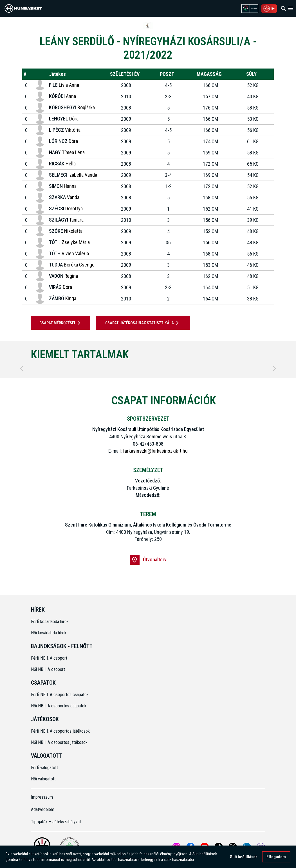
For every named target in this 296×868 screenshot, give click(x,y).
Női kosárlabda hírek (49, 633)
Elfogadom (276, 857)
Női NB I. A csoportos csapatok (59, 706)
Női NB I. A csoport (48, 669)
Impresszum (42, 797)
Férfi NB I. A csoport (49, 658)
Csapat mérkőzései (61, 323)
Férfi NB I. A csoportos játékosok (60, 731)
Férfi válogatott (44, 768)
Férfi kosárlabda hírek (50, 622)
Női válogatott (43, 779)
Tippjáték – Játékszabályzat (56, 822)
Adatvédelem (43, 809)
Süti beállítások (244, 857)
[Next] (274, 368)
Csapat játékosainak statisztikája (143, 323)
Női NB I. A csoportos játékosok (59, 742)
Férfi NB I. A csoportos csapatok (60, 695)
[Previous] (22, 368)
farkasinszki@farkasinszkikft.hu (155, 451)
